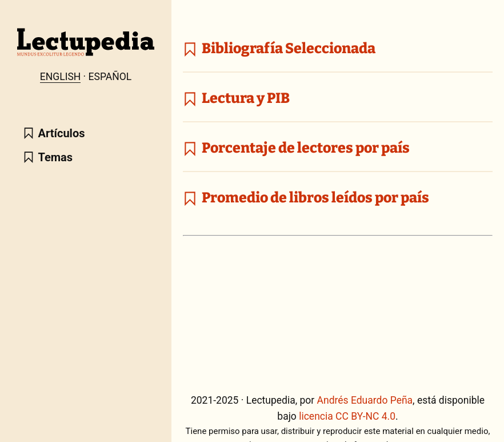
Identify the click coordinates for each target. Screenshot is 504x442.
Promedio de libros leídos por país (306, 198)
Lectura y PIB (236, 98)
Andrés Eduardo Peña (365, 400)
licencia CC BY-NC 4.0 (347, 416)
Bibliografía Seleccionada (279, 49)
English (60, 77)
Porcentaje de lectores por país (296, 148)
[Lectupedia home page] (86, 53)
